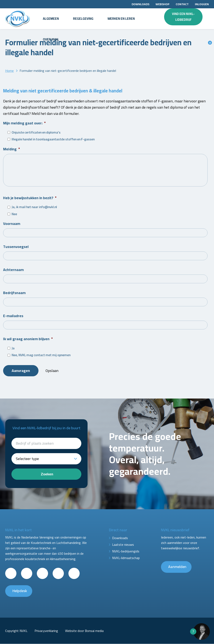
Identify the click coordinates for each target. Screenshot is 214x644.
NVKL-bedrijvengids (126, 552)
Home (9, 71)
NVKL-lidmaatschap (126, 558)
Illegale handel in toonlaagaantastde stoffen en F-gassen (53, 139)
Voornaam (12, 224)
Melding (12, 149)
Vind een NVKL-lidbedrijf (183, 17)
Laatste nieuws (123, 545)
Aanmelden (177, 567)
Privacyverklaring (46, 631)
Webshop (163, 4)
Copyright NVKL (16, 631)
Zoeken (47, 474)
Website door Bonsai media (84, 631)
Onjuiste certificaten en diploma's (36, 132)
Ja (13, 349)
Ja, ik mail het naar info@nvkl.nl (34, 208)
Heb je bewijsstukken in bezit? (30, 198)
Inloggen (202, 4)
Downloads (140, 4)
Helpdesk (20, 591)
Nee (14, 215)
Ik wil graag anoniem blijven (28, 339)
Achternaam (13, 270)
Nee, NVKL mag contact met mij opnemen (41, 356)
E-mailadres (13, 316)
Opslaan (52, 371)
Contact (182, 4)
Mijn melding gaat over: (24, 123)
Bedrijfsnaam (14, 293)
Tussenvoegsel (16, 247)
